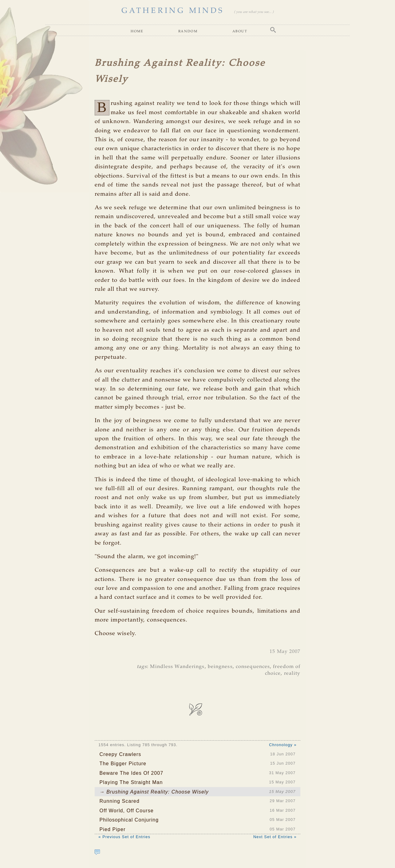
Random (188, 31)
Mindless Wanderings (177, 667)
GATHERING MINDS (173, 11)
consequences (253, 667)
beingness (220, 667)
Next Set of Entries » (275, 837)
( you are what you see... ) (254, 12)
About (240, 31)
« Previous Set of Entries (124, 837)
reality (292, 673)
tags (142, 667)
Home (137, 31)
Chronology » (283, 745)
